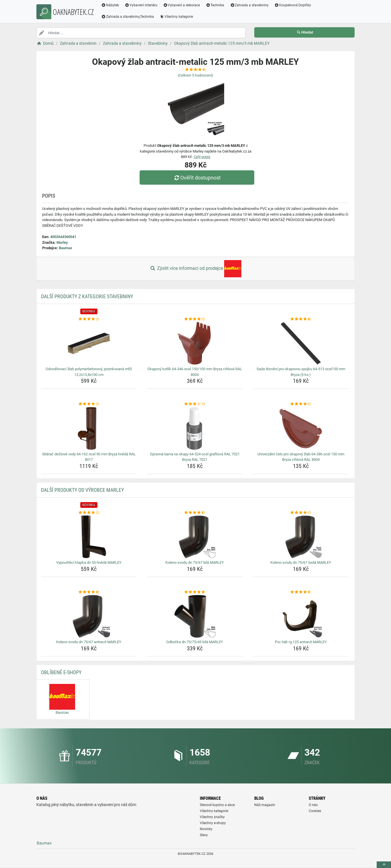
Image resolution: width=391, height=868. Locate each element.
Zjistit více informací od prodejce (196, 269)
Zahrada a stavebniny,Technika (128, 17)
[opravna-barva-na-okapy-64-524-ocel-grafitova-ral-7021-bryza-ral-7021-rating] (195, 404)
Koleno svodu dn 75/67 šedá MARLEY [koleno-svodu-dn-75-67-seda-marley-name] (301, 562)
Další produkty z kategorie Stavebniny (87, 296)
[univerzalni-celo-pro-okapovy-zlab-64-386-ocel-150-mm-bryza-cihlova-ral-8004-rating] (301, 404)
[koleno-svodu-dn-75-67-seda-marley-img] (301, 537)
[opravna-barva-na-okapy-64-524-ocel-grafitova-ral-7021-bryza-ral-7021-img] (195, 428)
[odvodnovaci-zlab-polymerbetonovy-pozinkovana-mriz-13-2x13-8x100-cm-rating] (89, 319)
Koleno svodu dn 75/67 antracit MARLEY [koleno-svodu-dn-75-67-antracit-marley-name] (89, 642)
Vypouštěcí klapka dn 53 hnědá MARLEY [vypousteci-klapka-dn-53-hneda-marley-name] (89, 562)
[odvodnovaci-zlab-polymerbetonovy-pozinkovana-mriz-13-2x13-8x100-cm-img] (89, 343)
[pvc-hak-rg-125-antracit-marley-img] (301, 616)
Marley (62, 242)
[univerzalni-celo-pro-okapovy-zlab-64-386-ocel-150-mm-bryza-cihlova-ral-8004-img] (301, 428)
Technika (215, 5)
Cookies (315, 811)
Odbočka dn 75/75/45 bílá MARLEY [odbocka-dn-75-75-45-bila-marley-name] (195, 642)
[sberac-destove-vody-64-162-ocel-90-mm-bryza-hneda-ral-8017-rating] (89, 404)
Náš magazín (265, 805)
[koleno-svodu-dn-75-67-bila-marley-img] (195, 537)
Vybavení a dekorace (182, 5)
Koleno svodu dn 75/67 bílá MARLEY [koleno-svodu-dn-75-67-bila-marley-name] (195, 562)
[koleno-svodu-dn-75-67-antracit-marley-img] (89, 616)
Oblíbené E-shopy (61, 672)
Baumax (66, 248)
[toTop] (384, 865)
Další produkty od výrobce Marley (82, 490)
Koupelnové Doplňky (293, 5)
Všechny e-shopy (213, 823)
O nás (313, 805)
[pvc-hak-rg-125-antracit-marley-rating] (301, 592)
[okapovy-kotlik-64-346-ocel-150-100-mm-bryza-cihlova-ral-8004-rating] (195, 319)
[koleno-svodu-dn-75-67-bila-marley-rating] (195, 513)
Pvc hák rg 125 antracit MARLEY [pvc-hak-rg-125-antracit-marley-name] (301, 642)
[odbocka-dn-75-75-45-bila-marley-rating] (195, 592)
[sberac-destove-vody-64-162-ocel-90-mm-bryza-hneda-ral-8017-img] (89, 428)
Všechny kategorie (176, 17)
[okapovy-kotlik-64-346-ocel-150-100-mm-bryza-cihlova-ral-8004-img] (195, 343)
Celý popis (202, 157)
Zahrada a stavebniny (249, 5)
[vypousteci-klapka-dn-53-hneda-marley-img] (89, 537)
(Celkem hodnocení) (196, 75)
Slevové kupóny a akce (217, 805)
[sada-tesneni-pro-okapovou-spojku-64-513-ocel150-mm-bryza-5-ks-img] (301, 343)
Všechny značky (212, 817)
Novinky (206, 829)
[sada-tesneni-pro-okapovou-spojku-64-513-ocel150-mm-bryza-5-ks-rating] (301, 319)
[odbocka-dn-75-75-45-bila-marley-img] (195, 616)
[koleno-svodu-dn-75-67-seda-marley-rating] (301, 513)
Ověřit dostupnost (197, 178)
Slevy (204, 835)
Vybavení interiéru (141, 5)
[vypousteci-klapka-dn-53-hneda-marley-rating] (89, 513)
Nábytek (110, 5)
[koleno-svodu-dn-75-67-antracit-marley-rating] (89, 592)
